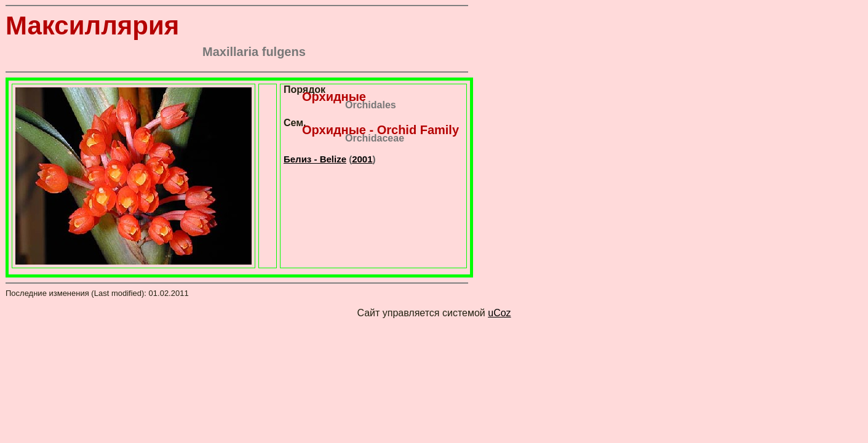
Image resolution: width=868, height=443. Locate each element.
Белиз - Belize (315, 159)
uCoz (499, 313)
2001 (362, 159)
